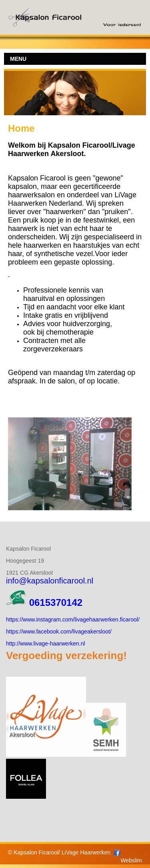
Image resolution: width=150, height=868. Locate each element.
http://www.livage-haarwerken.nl (46, 643)
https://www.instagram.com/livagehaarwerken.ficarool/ (73, 619)
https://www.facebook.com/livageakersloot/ (59, 631)
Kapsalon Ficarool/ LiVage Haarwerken (62, 852)
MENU (18, 59)
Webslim (131, 860)
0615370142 (56, 602)
